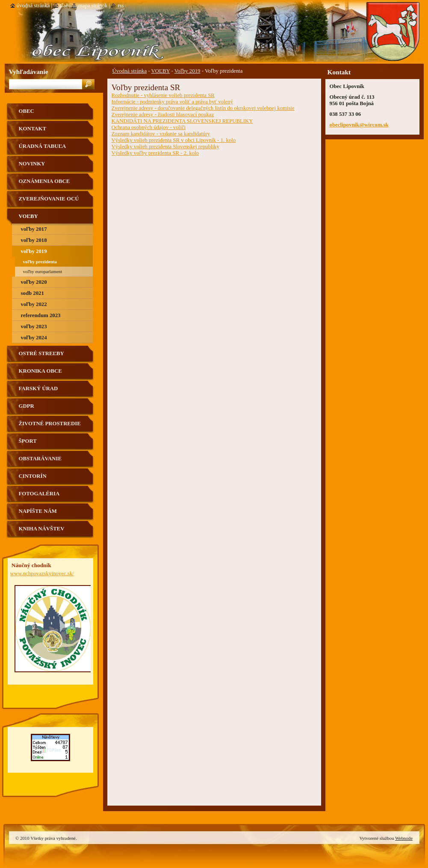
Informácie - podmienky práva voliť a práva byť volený (173, 102)
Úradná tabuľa (43, 146)
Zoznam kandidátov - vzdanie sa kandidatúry (161, 134)
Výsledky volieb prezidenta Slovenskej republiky (165, 147)
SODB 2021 (32, 293)
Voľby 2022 (34, 304)
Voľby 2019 (187, 71)
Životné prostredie (50, 424)
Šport (28, 441)
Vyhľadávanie (29, 72)
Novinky (32, 164)
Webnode (404, 838)
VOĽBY (161, 71)
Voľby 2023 (34, 327)
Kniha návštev (42, 529)
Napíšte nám (38, 511)
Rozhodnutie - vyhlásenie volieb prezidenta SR (163, 95)
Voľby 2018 (34, 240)
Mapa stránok (93, 6)
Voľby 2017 (34, 229)
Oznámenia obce (44, 181)
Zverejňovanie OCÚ (49, 199)
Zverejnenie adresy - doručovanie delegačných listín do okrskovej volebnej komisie (203, 108)
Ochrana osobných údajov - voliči (149, 127)
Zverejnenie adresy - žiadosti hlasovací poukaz (163, 115)
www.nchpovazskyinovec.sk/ (42, 574)
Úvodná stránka (130, 71)
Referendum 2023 (41, 315)
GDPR (27, 406)
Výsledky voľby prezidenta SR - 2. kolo (155, 153)
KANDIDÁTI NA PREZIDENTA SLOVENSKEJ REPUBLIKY (182, 121)
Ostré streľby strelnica (41, 357)
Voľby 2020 (34, 282)
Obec (27, 111)
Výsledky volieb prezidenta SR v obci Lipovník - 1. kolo (174, 140)
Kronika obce (40, 371)
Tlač (64, 6)
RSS (121, 6)
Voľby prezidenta (40, 262)
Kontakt (32, 129)
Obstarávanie (40, 459)
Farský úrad (38, 388)
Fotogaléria (39, 494)
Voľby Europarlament (43, 271)
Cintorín (33, 476)
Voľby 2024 (34, 338)
